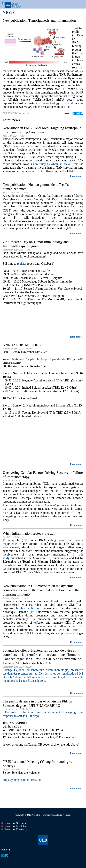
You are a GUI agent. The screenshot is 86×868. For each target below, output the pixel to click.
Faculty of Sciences (14, 823)
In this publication (28, 608)
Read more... (77, 176)
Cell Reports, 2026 (58, 199)
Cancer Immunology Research (54, 505)
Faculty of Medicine (14, 826)
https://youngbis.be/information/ (23, 780)
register (22, 264)
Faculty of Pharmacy (14, 829)
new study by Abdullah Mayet (52, 164)
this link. (66, 107)
